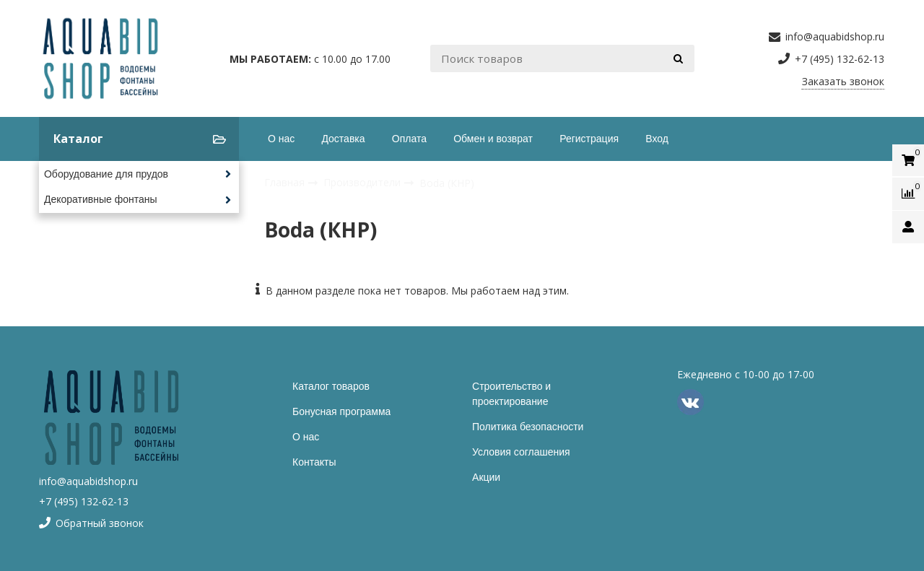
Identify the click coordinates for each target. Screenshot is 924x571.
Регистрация (589, 139)
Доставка (343, 139)
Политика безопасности (528, 427)
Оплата (409, 139)
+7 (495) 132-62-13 (84, 501)
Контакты (314, 462)
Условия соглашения (521, 452)
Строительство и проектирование (511, 394)
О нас (281, 139)
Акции (486, 477)
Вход (657, 139)
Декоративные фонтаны (101, 199)
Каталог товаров (331, 386)
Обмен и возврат (493, 139)
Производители (363, 182)
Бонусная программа (341, 411)
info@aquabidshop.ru (88, 481)
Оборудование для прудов (106, 174)
